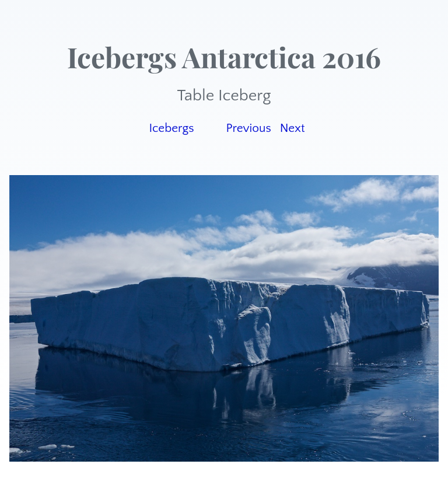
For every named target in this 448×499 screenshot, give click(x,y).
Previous (248, 128)
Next (293, 128)
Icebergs (171, 128)
